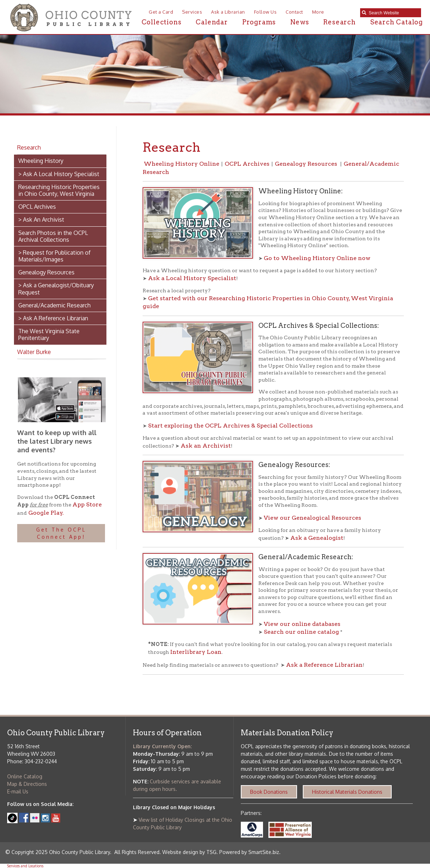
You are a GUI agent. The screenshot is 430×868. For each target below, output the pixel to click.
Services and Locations (25, 866)
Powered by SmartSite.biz (249, 852)
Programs (259, 22)
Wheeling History (41, 161)
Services (192, 12)
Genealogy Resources (46, 272)
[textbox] (393, 13)
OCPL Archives (247, 164)
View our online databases (303, 624)
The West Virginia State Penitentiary (49, 334)
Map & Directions (27, 784)
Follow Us (266, 12)
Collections (162, 22)
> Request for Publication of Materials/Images (54, 256)
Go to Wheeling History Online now (317, 258)
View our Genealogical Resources (312, 518)
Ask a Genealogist (317, 538)
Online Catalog (25, 776)
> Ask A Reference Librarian (53, 318)
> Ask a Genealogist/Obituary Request (56, 289)
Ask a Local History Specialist (192, 278)
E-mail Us (18, 791)
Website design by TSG (189, 852)
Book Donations (269, 792)
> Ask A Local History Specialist (59, 174)
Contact (294, 12)
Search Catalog (396, 22)
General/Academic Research (54, 305)
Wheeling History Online (181, 164)
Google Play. (45, 513)
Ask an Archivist (206, 446)
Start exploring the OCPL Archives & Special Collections (230, 426)
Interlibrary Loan (196, 652)
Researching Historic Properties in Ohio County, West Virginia (59, 190)
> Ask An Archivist (41, 220)
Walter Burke (34, 352)
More (318, 12)
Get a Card (161, 12)
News (300, 22)
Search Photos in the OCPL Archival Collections (53, 236)
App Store (87, 504)
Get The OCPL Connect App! (61, 533)
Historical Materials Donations (347, 792)
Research (339, 22)
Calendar (212, 22)
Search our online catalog (301, 632)
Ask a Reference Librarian (324, 665)
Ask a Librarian (228, 12)
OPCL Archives (37, 207)
